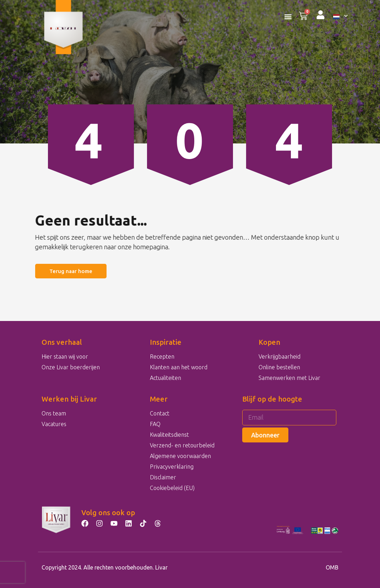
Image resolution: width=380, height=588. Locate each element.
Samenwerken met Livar (289, 378)
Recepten (162, 356)
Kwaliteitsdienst (169, 435)
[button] (288, 17)
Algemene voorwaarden (180, 456)
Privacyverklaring (172, 467)
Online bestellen (279, 367)
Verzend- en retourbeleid (182, 445)
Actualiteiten (165, 378)
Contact (160, 413)
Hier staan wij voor (65, 356)
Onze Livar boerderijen (71, 367)
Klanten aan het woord (179, 367)
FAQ (155, 424)
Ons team (54, 413)
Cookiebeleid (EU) (172, 488)
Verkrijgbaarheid (279, 356)
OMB (332, 567)
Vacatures (54, 424)
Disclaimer (163, 477)
